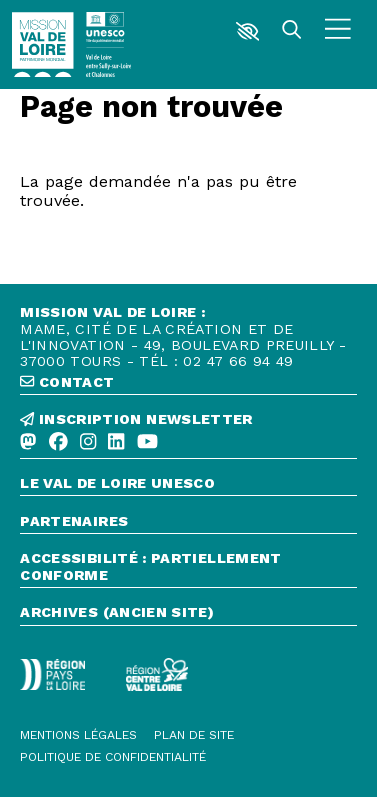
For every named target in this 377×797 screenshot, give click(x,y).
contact (67, 382)
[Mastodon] (28, 443)
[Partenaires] (188, 523)
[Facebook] (58, 443)
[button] (248, 31)
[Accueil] (42, 44)
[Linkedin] (116, 443)
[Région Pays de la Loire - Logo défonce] (52, 674)
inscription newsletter (136, 419)
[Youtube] (147, 443)
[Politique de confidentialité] (113, 757)
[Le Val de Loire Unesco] (188, 485)
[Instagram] (88, 443)
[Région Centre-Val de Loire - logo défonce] (157, 674)
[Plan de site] (194, 735)
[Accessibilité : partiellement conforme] (188, 569)
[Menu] (337, 31)
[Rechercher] (292, 31)
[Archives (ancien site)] (188, 614)
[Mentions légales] (78, 735)
